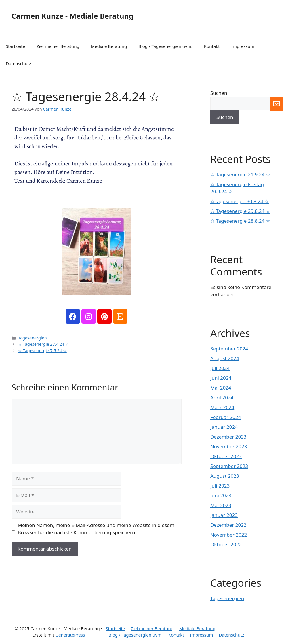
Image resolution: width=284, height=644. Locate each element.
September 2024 (229, 349)
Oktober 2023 (226, 456)
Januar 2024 (224, 427)
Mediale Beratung (109, 46)
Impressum (243, 46)
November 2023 (229, 446)
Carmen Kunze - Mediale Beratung (73, 16)
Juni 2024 (221, 378)
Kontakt (212, 46)
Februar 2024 (226, 417)
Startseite (15, 46)
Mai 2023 (221, 505)
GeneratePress (70, 635)
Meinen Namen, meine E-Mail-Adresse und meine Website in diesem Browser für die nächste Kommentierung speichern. (96, 529)
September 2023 (229, 466)
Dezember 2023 (228, 437)
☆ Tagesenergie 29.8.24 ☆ (240, 211)
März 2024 (222, 407)
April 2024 (222, 397)
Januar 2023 (224, 515)
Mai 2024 (221, 388)
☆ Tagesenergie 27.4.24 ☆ (44, 344)
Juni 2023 (221, 495)
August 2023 (225, 476)
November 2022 (229, 535)
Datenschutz (18, 63)
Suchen (219, 93)
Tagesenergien (33, 338)
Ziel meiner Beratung (58, 46)
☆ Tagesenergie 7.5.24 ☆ (42, 351)
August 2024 (225, 358)
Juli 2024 (220, 368)
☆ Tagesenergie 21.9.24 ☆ (240, 174)
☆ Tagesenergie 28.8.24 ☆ (240, 221)
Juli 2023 (220, 486)
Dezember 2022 (228, 525)
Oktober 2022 (226, 544)
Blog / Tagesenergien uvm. (165, 46)
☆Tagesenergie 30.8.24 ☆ (240, 201)
